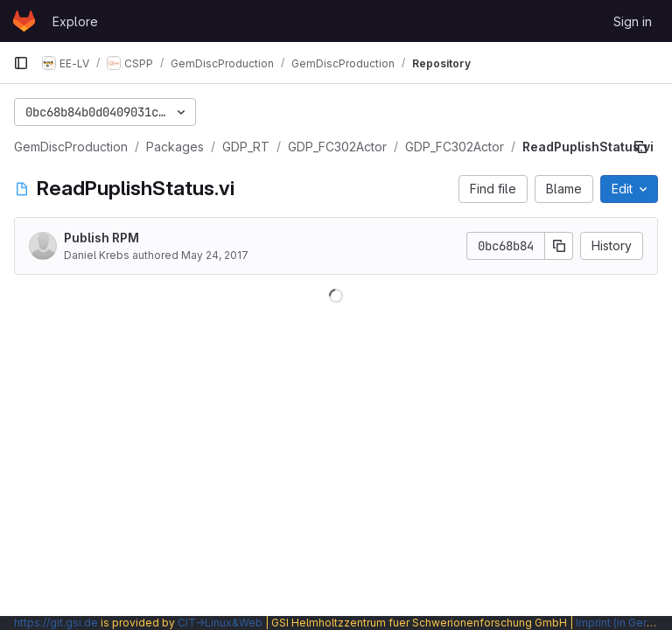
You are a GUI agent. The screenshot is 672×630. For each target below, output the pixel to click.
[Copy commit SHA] (559, 246)
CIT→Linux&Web (220, 623)
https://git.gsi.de (56, 623)
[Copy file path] (640, 147)
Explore (75, 21)
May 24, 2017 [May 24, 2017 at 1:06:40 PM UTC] (215, 255)
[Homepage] (24, 21)
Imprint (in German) (624, 623)
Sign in (633, 21)
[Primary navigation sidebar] (21, 63)
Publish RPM (101, 238)
